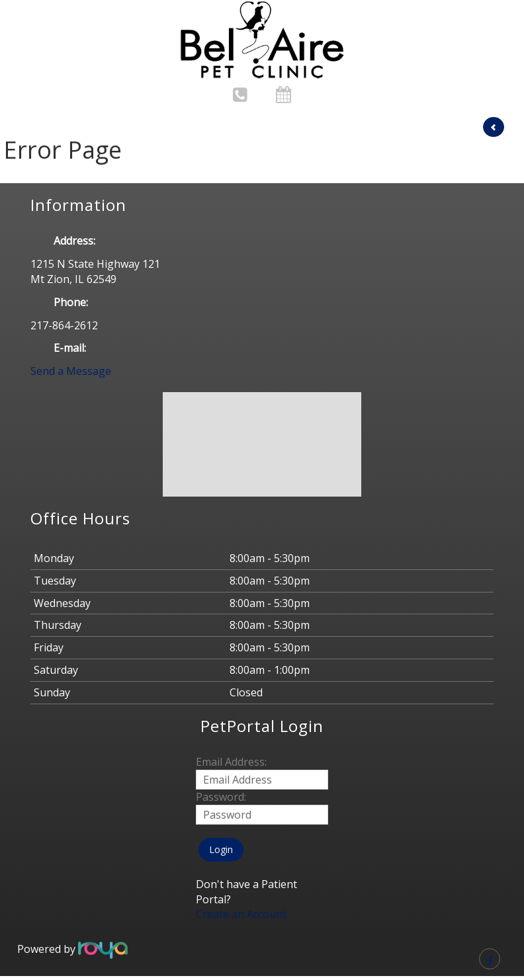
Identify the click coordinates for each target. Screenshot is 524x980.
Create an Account (241, 914)
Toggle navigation (36, 19)
